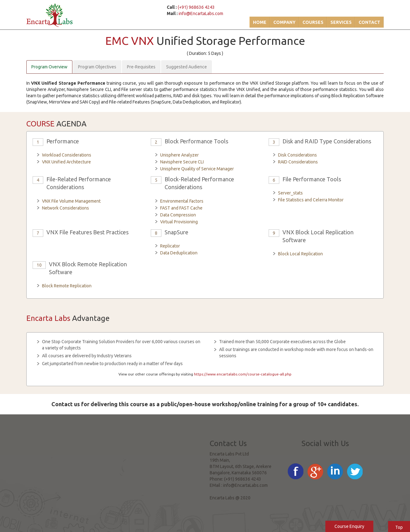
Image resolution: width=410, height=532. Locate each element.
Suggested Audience (187, 67)
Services (341, 22)
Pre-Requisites (141, 67)
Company (284, 22)
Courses (313, 22)
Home (260, 22)
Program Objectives (97, 67)
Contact (369, 22)
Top (399, 527)
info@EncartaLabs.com (201, 13)
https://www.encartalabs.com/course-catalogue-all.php (243, 374)
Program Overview (49, 67)
